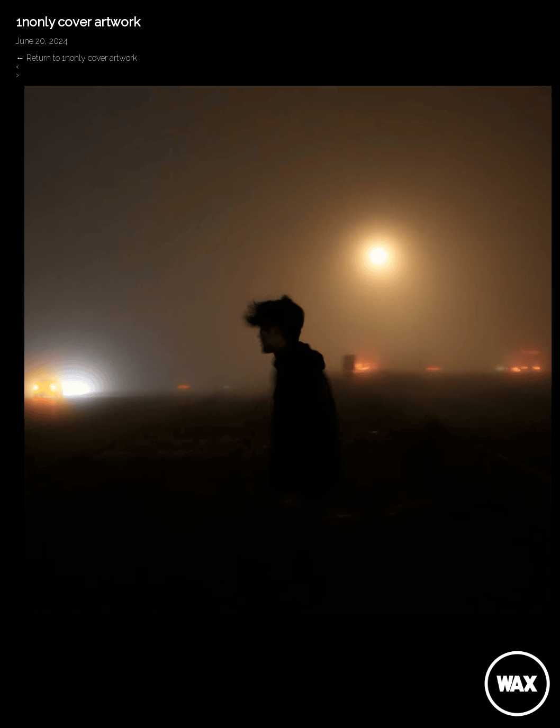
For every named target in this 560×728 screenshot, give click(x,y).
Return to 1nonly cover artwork (76, 58)
